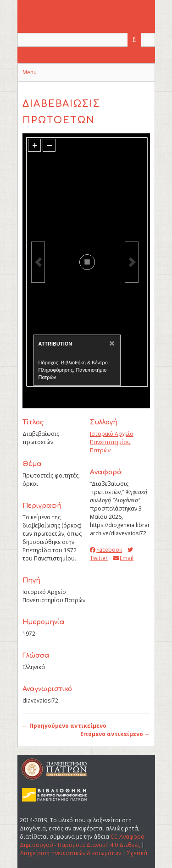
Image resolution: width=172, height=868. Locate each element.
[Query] (86, 40)
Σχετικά (137, 853)
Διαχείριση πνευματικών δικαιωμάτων (70, 853)
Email (123, 558)
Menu (30, 72)
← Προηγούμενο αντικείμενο (64, 726)
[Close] (111, 343)
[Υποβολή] (134, 40)
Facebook (106, 550)
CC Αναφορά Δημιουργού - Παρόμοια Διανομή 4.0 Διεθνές (82, 841)
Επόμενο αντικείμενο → (115, 734)
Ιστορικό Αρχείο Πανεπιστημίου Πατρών (112, 442)
